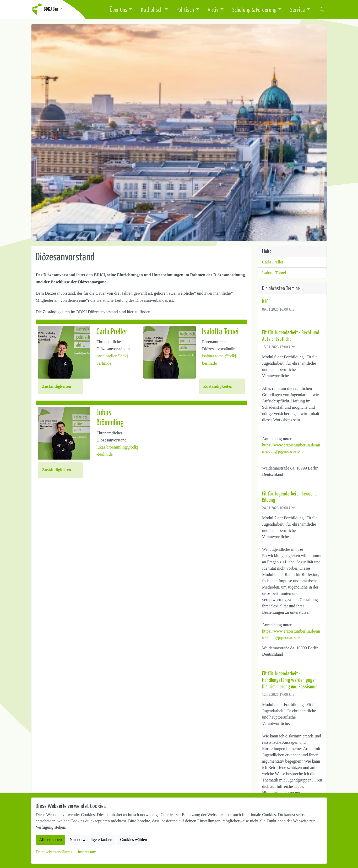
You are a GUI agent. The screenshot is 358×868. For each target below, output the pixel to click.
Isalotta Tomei (220, 331)
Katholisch (152, 9)
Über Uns (119, 9)
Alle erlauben (50, 840)
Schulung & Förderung (254, 9)
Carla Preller (112, 331)
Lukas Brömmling (110, 417)
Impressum (87, 852)
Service (297, 9)
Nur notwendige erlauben (91, 840)
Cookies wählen (134, 840)
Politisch (185, 9)
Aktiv (213, 9)
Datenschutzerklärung (54, 852)
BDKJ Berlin (47, 9)
